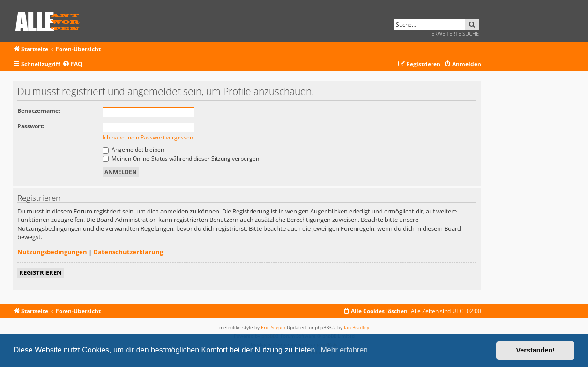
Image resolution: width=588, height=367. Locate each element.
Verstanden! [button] (536, 350)
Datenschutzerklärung (128, 252)
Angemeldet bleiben (133, 150)
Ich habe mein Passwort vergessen (148, 137)
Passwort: (31, 126)
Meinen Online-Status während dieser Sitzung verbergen (181, 158)
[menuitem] (72, 64)
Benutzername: (39, 111)
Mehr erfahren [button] (344, 350)
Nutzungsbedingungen (52, 252)
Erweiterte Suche (455, 33)
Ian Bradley (357, 327)
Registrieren (41, 272)
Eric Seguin (273, 327)
